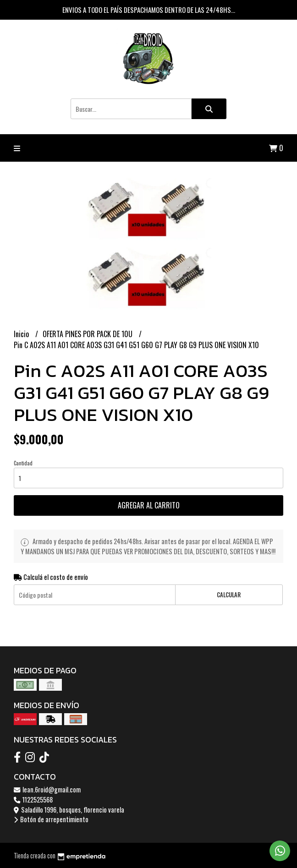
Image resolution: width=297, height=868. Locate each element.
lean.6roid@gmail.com (47, 789)
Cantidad (23, 463)
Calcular (229, 595)
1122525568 (33, 800)
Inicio (22, 334)
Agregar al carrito (149, 505)
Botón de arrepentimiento (51, 819)
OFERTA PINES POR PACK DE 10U (88, 334)
